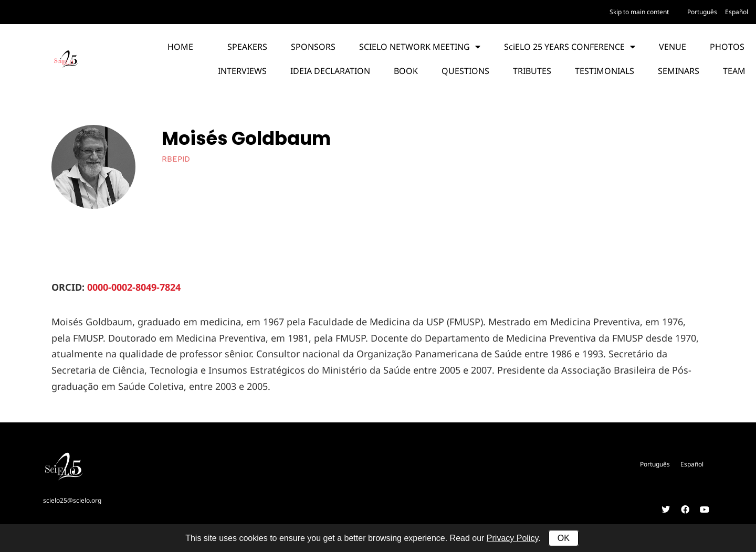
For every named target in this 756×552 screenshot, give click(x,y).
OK (564, 538)
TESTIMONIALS (605, 71)
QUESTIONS (465, 71)
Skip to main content (639, 12)
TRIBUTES (532, 71)
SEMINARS (679, 71)
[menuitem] (702, 12)
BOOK (406, 71)
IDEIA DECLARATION (330, 71)
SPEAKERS (247, 47)
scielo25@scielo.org (72, 500)
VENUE (673, 47)
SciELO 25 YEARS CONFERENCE (570, 47)
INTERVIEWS (242, 71)
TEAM (734, 71)
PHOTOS (727, 47)
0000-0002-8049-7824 (134, 287)
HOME (180, 47)
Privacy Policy (512, 538)
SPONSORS (313, 47)
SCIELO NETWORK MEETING (420, 47)
